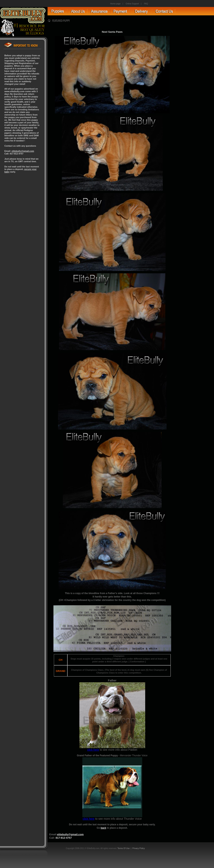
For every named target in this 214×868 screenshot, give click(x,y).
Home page (115, 4)
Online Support (132, 4)
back (103, 828)
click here (93, 750)
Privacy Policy (139, 848)
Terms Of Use (124, 848)
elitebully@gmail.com (23, 151)
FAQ (146, 4)
